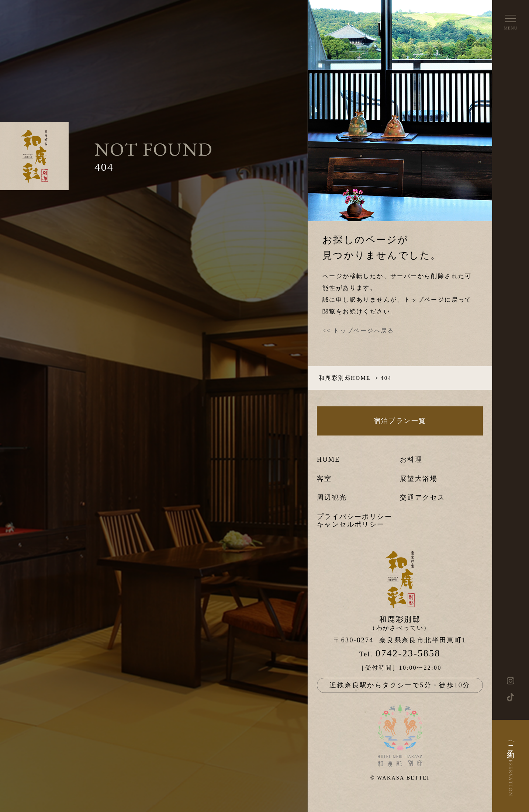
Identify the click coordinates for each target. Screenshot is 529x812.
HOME (329, 459)
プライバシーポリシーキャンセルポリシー (355, 521)
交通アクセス (422, 497)
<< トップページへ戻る (358, 331)
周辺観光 (332, 497)
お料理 (411, 459)
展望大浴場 (419, 479)
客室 (324, 479)
